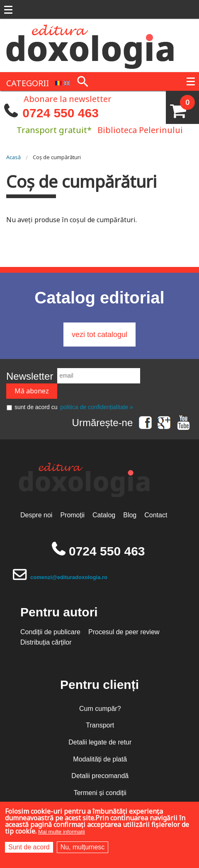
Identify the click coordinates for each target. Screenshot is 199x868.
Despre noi (36, 515)
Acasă (13, 157)
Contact (156, 515)
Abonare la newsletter (68, 98)
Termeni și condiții (100, 793)
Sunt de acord (29, 847)
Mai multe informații (62, 832)
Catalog (104, 515)
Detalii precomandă (100, 776)
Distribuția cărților (46, 642)
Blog (130, 515)
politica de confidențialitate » (97, 407)
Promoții (72, 515)
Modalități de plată (100, 759)
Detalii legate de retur (100, 742)
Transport (100, 725)
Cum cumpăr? (100, 709)
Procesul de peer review (124, 632)
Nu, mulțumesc (83, 847)
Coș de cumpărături (57, 157)
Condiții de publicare (50, 632)
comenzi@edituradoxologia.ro (69, 577)
